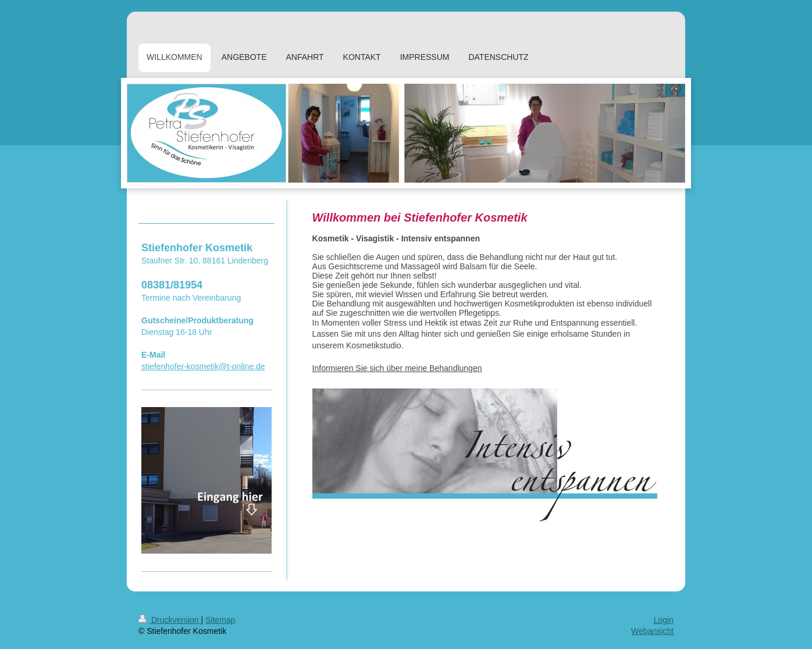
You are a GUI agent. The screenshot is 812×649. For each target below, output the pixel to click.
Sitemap (220, 620)
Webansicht (652, 631)
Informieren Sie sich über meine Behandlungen (397, 368)
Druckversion (170, 620)
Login (664, 620)
